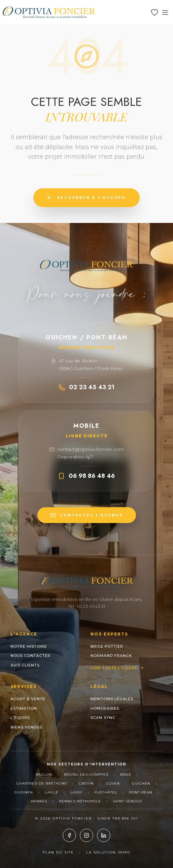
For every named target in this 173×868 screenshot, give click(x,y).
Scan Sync (103, 718)
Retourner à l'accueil (86, 198)
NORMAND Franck (111, 656)
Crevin (86, 783)
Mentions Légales (112, 699)
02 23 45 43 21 (86, 387)
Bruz (126, 775)
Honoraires (105, 708)
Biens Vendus (26, 727)
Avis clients (25, 665)
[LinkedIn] (104, 835)
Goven (113, 783)
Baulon (44, 775)
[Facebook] (69, 835)
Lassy (76, 792)
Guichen (141, 783)
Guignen (24, 792)
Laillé (52, 792)
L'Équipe (20, 718)
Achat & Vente (28, 699)
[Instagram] (86, 835)
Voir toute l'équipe (117, 668)
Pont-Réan (141, 792)
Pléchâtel (106, 792)
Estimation (24, 708)
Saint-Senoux (128, 801)
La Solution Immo (108, 852)
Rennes (39, 801)
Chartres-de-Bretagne (42, 783)
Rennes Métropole (80, 801)
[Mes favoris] (155, 13)
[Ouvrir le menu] (165, 13)
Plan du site (58, 852)
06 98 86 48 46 (86, 476)
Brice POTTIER (107, 646)
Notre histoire (29, 646)
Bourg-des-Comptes (86, 775)
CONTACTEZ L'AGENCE (87, 515)
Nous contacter (31, 656)
